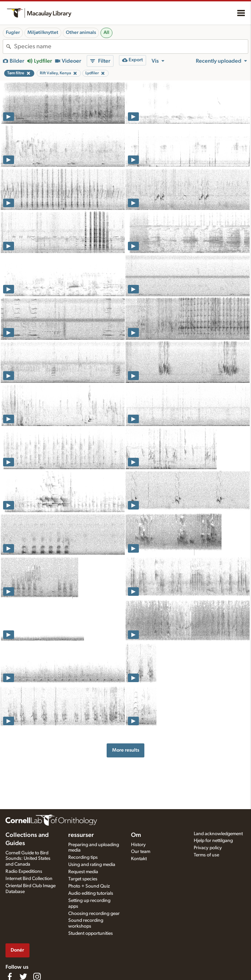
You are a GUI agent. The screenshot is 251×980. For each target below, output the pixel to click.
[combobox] (131, 47)
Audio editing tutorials (91, 893)
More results (126, 750)
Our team (141, 852)
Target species (83, 879)
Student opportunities (91, 933)
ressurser (81, 835)
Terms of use (206, 855)
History (138, 845)
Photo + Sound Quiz (89, 886)
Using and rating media (92, 865)
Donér (17, 950)
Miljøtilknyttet (43, 33)
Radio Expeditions (24, 871)
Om (136, 835)
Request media (83, 872)
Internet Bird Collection (29, 879)
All (106, 33)
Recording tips (83, 857)
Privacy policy (208, 848)
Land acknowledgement (218, 834)
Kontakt (139, 859)
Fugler (13, 33)
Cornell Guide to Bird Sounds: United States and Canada (28, 859)
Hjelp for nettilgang (213, 841)
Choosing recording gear (94, 914)
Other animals (81, 33)
